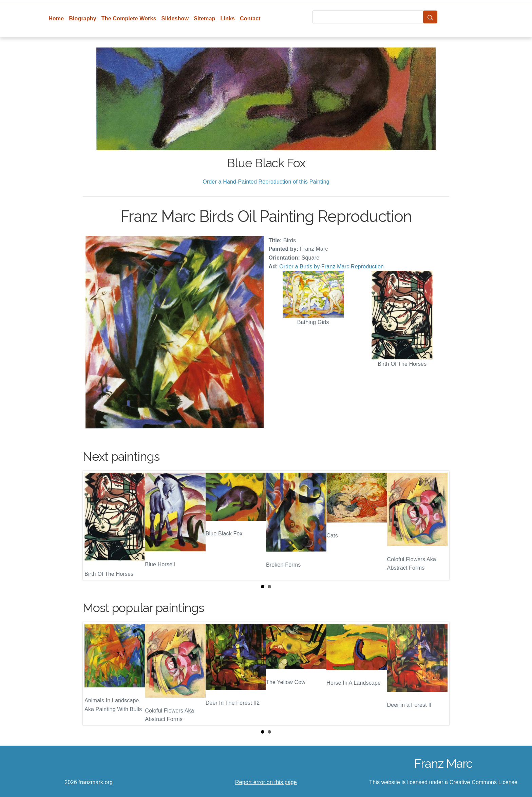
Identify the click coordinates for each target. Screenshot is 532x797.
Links (228, 18)
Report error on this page (266, 782)
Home (56, 18)
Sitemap (204, 18)
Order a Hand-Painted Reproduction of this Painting (266, 182)
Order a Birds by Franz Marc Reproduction (331, 267)
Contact (250, 18)
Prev (93, 526)
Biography (83, 18)
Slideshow (175, 18)
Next (439, 526)
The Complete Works (129, 18)
